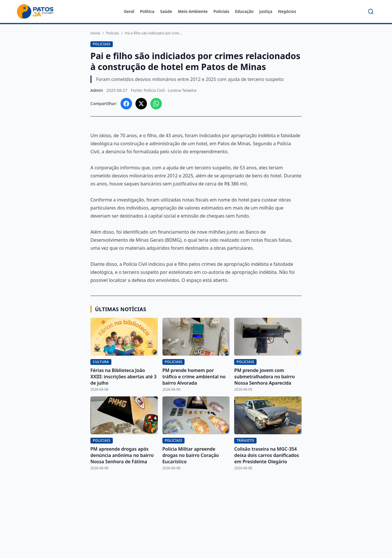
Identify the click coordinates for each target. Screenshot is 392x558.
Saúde (166, 11)
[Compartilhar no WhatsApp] (156, 104)
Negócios (287, 11)
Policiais (221, 11)
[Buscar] (371, 11)
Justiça (266, 11)
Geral (129, 11)
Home (95, 33)
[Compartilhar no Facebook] (126, 104)
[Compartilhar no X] (141, 104)
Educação (244, 11)
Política (147, 11)
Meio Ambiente (193, 11)
